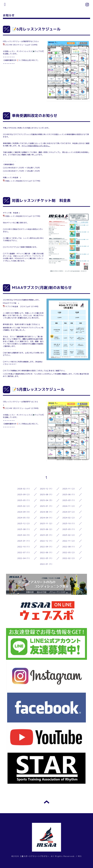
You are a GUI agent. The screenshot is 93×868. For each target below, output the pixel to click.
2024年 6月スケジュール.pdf (18, 45)
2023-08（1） (24, 529)
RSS (80, 856)
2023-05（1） (69, 529)
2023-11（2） (47, 523)
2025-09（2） (24, 495)
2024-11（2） (69, 506)
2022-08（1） (69, 547)
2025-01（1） (47, 506)
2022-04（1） (24, 558)
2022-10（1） (24, 547)
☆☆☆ (12, 364)
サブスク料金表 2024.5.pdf (18, 306)
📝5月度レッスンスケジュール (38, 389)
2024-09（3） (24, 512)
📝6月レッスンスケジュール (36, 29)
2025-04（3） (47, 500)
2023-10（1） (69, 523)
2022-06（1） (47, 552)
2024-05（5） (24, 518)
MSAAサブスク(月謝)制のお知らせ (42, 288)
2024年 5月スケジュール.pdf (18, 408)
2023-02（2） (69, 535)
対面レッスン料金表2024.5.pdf (19, 181)
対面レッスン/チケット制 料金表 (41, 200)
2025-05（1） (24, 500)
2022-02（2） (69, 558)
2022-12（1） (47, 541)
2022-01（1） (47, 564)
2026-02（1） (24, 489)
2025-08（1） (47, 495)
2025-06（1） (69, 495)
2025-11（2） (69, 489)
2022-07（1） (24, 552)
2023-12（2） (24, 523)
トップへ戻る (47, 802)
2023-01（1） (24, 541)
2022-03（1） (47, 558)
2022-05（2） (69, 552)
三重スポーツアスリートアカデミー (35, 856)
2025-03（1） (69, 500)
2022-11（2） (69, 541)
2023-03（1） (47, 535)
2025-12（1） (47, 489)
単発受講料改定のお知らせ (35, 116)
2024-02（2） (69, 518)
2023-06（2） (47, 529)
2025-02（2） (24, 506)
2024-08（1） (47, 512)
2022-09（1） (47, 547)
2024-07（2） (69, 512)
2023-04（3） (24, 535)
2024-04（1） (47, 518)
